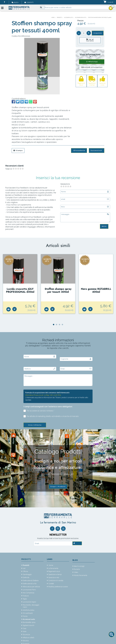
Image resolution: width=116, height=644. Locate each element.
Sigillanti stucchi (28, 625)
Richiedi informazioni (92, 67)
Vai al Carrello (90, 40)
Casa (24, 628)
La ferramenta (53, 568)
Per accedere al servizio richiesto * (39, 411)
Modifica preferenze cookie (58, 587)
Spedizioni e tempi (55, 574)
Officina (25, 571)
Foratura (26, 596)
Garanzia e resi (54, 577)
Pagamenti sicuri (54, 571)
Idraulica (26, 641)
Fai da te (77, 569)
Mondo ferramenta (80, 575)
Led (24, 568)
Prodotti (26, 559)
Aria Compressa (28, 593)
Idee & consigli (79, 566)
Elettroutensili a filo (30, 584)
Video (76, 572)
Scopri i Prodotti (58, 487)
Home (51, 565)
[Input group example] (80, 7)
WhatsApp (92, 62)
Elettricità (26, 577)
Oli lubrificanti (28, 613)
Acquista (98, 33)
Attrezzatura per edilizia (31, 587)
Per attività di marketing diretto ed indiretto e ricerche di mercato (51, 416)
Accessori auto (29, 619)
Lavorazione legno (29, 602)
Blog (15, 2)
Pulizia (25, 616)
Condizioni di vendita (56, 580)
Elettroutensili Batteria (31, 580)
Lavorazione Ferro (29, 590)
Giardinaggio (27, 574)
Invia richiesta (35, 425)
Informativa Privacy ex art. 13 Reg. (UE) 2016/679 (43, 395)
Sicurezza (26, 634)
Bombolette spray (29, 622)
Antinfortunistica (28, 610)
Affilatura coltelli (28, 638)
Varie (24, 631)
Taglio (25, 599)
